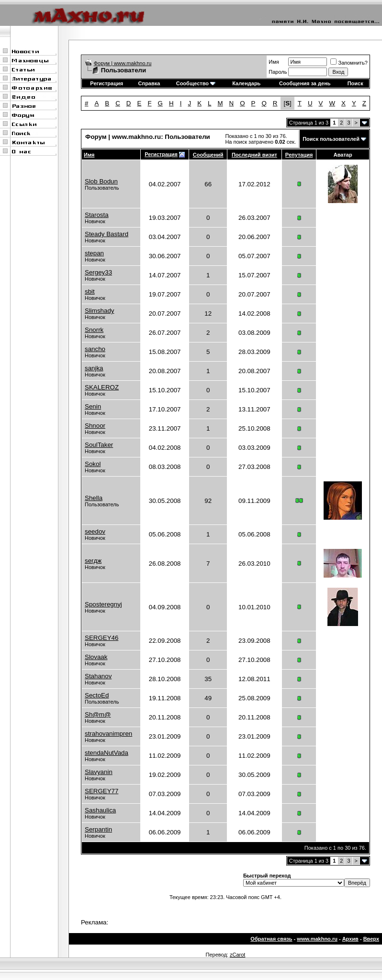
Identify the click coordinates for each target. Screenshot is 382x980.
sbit (90, 291)
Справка (149, 83)
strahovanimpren (108, 734)
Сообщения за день (305, 83)
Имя (274, 62)
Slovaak (96, 657)
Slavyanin (99, 772)
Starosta (97, 215)
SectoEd (97, 695)
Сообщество (196, 83)
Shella (94, 498)
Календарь (246, 83)
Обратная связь (271, 939)
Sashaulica (100, 810)
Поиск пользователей (331, 139)
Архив (350, 939)
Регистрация (107, 83)
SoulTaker (99, 445)
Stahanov (98, 676)
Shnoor (95, 426)
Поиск (355, 83)
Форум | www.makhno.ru (123, 63)
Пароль (278, 72)
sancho (95, 349)
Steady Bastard (107, 234)
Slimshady (99, 311)
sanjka (94, 368)
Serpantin (98, 829)
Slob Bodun (101, 181)
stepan (94, 253)
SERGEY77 (101, 791)
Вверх (371, 939)
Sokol (93, 464)
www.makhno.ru (317, 939)
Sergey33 (98, 272)
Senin (93, 406)
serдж (93, 561)
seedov (95, 531)
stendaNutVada (107, 753)
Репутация (299, 155)
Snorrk (94, 330)
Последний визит (254, 155)
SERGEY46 (101, 638)
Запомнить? (349, 63)
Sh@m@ (98, 714)
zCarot (237, 955)
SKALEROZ (102, 387)
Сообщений (208, 155)
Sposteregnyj (103, 604)
